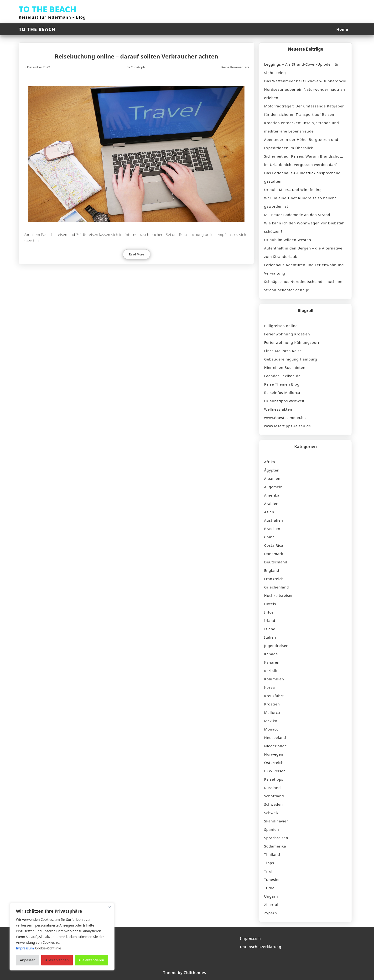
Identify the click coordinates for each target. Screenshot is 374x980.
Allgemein (273, 487)
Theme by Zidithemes (185, 973)
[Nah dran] (109, 907)
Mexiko (271, 721)
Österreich (274, 763)
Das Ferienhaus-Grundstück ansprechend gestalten (302, 177)
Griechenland (276, 587)
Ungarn (271, 896)
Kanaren (272, 662)
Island (270, 629)
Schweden (273, 804)
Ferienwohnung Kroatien (287, 334)
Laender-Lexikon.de (282, 376)
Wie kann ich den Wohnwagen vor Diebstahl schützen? (305, 227)
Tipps (269, 863)
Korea (269, 687)
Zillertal (271, 905)
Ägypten (272, 470)
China (269, 537)
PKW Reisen (275, 771)
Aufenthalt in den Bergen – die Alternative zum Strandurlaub (303, 252)
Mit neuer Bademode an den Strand (297, 215)
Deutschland (276, 562)
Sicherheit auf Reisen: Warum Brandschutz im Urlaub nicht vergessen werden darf (304, 160)
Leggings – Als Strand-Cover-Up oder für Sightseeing (301, 68)
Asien (269, 512)
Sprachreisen (276, 838)
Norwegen (274, 754)
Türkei (270, 888)
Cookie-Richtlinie (48, 948)
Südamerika (275, 846)
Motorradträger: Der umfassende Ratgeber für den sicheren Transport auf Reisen (304, 110)
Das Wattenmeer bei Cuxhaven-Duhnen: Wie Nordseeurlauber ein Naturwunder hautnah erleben (305, 89)
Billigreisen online (281, 326)
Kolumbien (274, 679)
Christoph (138, 67)
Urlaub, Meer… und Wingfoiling (293, 190)
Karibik (270, 671)
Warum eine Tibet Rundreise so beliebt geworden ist (300, 202)
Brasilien (272, 529)
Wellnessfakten (278, 409)
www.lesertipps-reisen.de (288, 426)
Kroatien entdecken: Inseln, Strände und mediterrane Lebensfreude (301, 127)
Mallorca (272, 712)
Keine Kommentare (235, 67)
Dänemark (274, 554)
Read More (137, 254)
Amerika (272, 495)
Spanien (271, 829)
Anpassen (28, 960)
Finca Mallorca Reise (283, 351)
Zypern (270, 913)
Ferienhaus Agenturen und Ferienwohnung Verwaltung (304, 269)
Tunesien (272, 879)
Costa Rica (274, 545)
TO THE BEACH (47, 9)
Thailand (272, 854)
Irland (270, 620)
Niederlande (275, 746)
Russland (272, 788)
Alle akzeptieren (91, 960)
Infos (269, 612)
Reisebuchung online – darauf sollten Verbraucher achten (137, 56)
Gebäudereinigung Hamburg (291, 359)
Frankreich (274, 579)
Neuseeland (275, 737)
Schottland (274, 796)
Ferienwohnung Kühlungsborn (292, 342)
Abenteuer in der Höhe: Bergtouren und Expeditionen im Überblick (301, 144)
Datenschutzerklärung (261, 947)
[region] (62, 937)
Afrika (270, 462)
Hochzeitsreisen (279, 595)
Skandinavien (276, 821)
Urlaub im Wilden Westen (288, 240)
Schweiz (271, 813)
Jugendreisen (276, 646)
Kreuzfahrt (274, 696)
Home (342, 29)
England (272, 570)
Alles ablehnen (57, 960)
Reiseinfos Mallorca (282, 392)
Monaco (271, 729)
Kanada (271, 654)
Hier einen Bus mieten (285, 367)
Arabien (271, 503)
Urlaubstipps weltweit (284, 401)
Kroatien (272, 704)
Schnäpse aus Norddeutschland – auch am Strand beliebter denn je (303, 286)
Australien (273, 520)
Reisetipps (274, 779)
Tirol (268, 871)
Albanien (272, 478)
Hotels (270, 604)
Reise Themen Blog (282, 384)
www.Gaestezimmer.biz (285, 418)
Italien (270, 637)
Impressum (250, 938)
